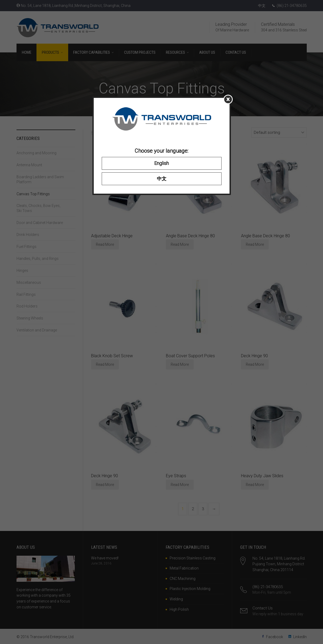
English (162, 163)
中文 (162, 179)
